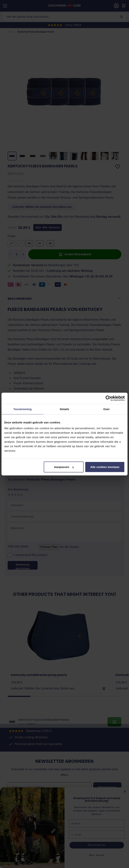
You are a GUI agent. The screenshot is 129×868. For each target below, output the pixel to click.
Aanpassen (64, 467)
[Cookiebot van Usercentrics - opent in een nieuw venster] (108, 398)
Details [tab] (64, 409)
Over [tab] (106, 409)
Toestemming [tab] (23, 409)
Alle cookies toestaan (105, 467)
